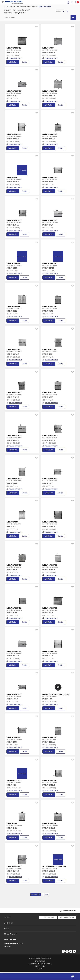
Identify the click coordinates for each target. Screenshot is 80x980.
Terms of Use (40, 961)
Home (6, 6)
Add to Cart (13, 62)
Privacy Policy (40, 966)
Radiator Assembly (44, 6)
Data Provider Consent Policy (40, 964)
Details (24, 62)
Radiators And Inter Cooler (26, 6)
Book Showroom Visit (67, 917)
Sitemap (40, 969)
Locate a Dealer (49, 917)
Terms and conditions (68, 911)
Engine (13, 6)
